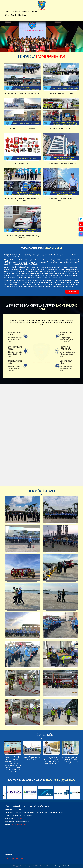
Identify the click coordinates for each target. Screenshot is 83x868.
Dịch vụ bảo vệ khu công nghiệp (61, 93)
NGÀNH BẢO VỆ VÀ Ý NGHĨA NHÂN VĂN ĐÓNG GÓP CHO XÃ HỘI (70, 760)
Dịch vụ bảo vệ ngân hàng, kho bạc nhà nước (61, 163)
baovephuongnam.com (18, 825)
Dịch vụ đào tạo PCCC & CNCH (61, 128)
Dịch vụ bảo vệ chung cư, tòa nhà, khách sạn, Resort (61, 199)
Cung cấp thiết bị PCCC (22, 163)
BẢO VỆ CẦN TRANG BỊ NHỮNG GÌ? (32, 758)
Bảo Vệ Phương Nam (15, 859)
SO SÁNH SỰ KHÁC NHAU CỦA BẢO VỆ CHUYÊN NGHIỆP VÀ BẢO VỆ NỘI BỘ (51, 760)
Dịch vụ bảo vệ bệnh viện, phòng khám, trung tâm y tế (22, 237)
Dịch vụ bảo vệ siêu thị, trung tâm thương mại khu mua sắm (22, 199)
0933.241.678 (18, 819)
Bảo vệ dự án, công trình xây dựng (22, 128)
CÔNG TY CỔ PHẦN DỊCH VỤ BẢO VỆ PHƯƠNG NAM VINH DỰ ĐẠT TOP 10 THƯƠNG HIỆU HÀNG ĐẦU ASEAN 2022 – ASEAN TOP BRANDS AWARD (13, 764)
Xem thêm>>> (72, 292)
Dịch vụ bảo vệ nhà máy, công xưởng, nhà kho (22, 93)
